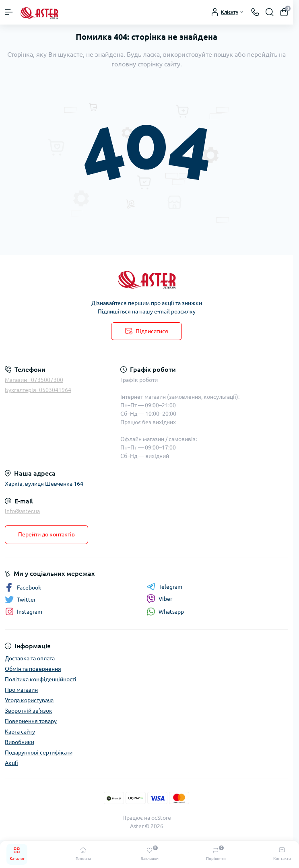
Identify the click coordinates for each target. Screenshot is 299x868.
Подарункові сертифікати (39, 753)
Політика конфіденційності (41, 679)
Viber (159, 599)
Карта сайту (20, 732)
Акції (11, 763)
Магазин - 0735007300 (34, 380)
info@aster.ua (22, 511)
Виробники (20, 742)
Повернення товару (31, 721)
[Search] (270, 12)
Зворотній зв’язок (29, 711)
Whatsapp (165, 611)
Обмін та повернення (33, 669)
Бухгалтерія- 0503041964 (38, 390)
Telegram (164, 587)
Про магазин (21, 690)
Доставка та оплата (30, 658)
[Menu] (9, 12)
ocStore (161, 818)
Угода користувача (29, 700)
